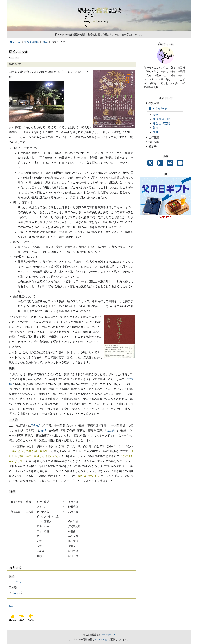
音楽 (155, 115)
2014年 (43, 431)
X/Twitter (100, 639)
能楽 (45, 42)
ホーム (15, 42)
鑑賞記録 (154, 103)
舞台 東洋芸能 (32, 42)
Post (11, 606)
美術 (155, 128)
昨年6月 (36, 426)
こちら (17, 582)
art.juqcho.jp (158, 108)
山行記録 (154, 138)
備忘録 (153, 146)
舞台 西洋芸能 (161, 123)
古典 (155, 132)
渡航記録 (154, 142)
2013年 (111, 431)
